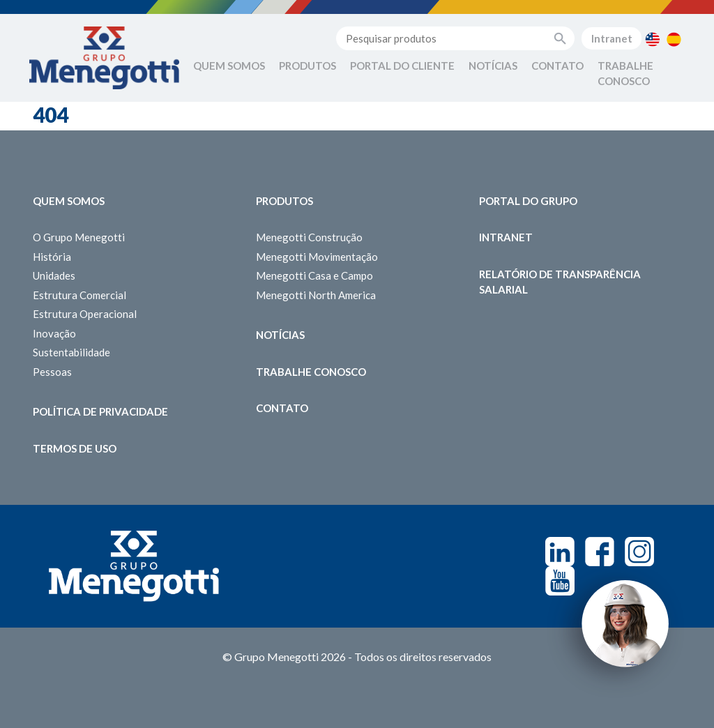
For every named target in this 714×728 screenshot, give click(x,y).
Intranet (612, 38)
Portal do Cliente (402, 66)
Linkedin (560, 552)
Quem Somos (229, 66)
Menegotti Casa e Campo (314, 275)
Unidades (54, 275)
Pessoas (52, 372)
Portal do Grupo (528, 201)
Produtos (307, 66)
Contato (557, 66)
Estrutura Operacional (85, 314)
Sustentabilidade (71, 352)
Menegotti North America (316, 295)
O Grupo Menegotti (79, 237)
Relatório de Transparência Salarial (560, 282)
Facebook (600, 552)
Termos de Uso (75, 448)
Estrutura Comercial (79, 295)
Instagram (639, 552)
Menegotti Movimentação (317, 257)
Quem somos (69, 201)
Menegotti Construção (309, 237)
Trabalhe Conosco (625, 74)
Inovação (54, 333)
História (52, 257)
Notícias (493, 66)
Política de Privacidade (100, 411)
